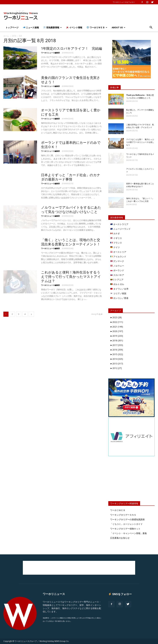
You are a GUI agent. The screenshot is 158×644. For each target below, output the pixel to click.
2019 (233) (117, 336)
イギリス (116, 238)
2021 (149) (117, 327)
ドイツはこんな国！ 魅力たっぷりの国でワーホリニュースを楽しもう (140, 142)
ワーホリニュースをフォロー (124, 2)
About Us (118, 27)
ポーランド (117, 270)
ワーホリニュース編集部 (50, 53)
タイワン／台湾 (119, 289)
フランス (116, 243)
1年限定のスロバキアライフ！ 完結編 (72, 49)
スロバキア (117, 275)
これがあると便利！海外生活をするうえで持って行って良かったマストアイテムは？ (71, 277)
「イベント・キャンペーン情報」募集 (129, 533)
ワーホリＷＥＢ (97, 27)
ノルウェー (117, 266)
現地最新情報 (53, 27)
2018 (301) (117, 340)
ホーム (6, 36)
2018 (14, 36)
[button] (151, 28)
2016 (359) (117, 350)
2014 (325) (117, 359)
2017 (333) (117, 345)
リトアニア (117, 280)
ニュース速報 (31, 27)
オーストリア (118, 252)
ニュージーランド (120, 229)
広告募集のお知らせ (120, 538)
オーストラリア (119, 224)
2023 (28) (116, 317)
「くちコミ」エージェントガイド (126, 524)
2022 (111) (117, 322)
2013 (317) (117, 364)
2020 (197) (117, 331)
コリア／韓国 (118, 293)
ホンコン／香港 (119, 298)
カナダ (115, 233)
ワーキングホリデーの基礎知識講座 (127, 519)
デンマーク (117, 261)
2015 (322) (117, 354)
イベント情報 (74, 27)
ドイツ (115, 247)
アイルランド (118, 257)
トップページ (12, 27)
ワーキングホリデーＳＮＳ (123, 515)
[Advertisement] (98, 16)
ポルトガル (117, 284)
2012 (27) (116, 368)
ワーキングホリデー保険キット (125, 529)
